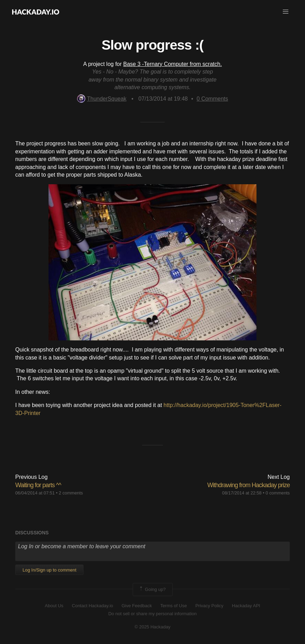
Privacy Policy (210, 606)
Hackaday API (246, 606)
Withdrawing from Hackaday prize (249, 485)
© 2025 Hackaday (152, 627)
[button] (286, 12)
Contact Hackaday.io (92, 606)
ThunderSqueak (102, 99)
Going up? (152, 590)
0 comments (278, 493)
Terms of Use (174, 606)
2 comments (71, 493)
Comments (212, 99)
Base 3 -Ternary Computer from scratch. (173, 64)
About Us (54, 606)
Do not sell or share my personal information (152, 614)
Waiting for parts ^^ (38, 485)
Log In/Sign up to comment (49, 570)
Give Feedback (137, 606)
